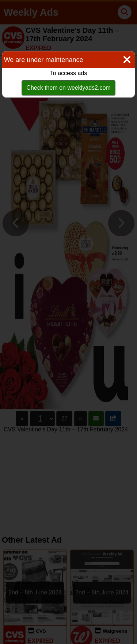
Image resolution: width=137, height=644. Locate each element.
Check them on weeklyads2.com (68, 88)
